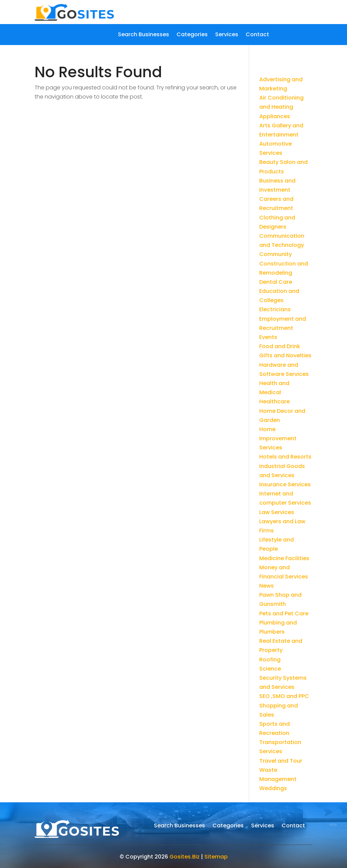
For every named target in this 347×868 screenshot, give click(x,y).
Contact (257, 35)
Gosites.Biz (185, 857)
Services (227, 35)
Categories (192, 35)
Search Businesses (144, 35)
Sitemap (216, 857)
